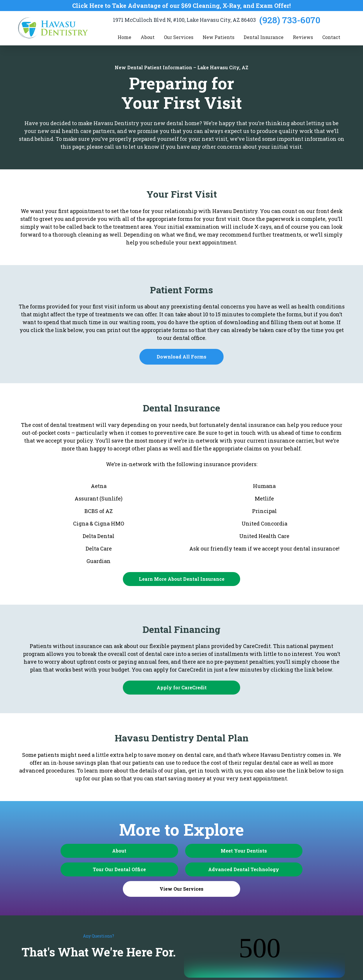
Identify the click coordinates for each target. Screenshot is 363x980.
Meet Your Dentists (181, 851)
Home (124, 37)
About (87, 851)
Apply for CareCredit (182, 687)
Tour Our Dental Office (276, 851)
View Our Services (229, 870)
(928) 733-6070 (290, 20)
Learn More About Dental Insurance (182, 579)
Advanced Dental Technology (134, 869)
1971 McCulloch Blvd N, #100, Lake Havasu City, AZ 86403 (184, 20)
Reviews (303, 37)
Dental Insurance (264, 37)
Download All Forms (181, 357)
